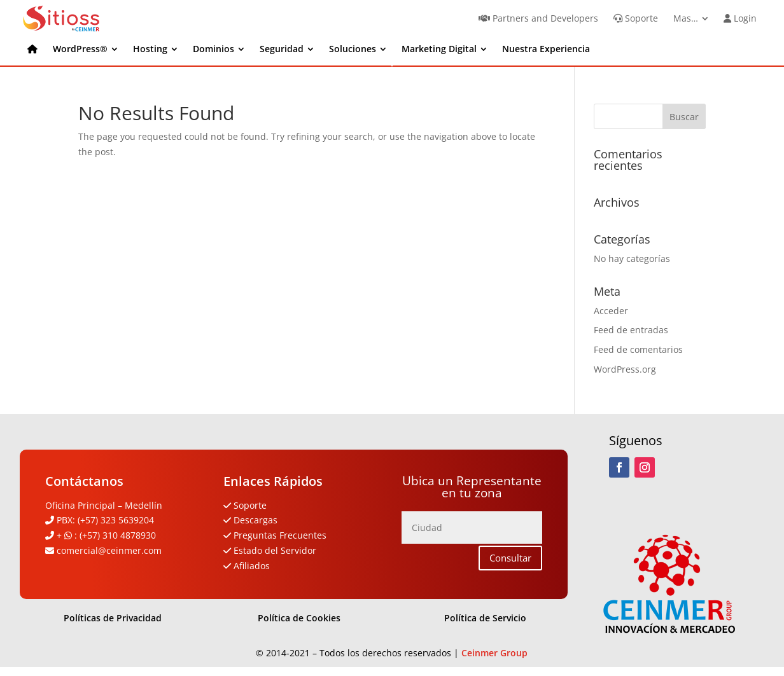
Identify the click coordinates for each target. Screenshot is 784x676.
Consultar (510, 558)
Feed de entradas (631, 330)
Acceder (611, 311)
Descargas (254, 520)
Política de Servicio (485, 618)
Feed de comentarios (638, 349)
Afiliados (252, 566)
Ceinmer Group (494, 653)
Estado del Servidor (275, 550)
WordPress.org (625, 369)
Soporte (250, 505)
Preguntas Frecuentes (280, 535)
